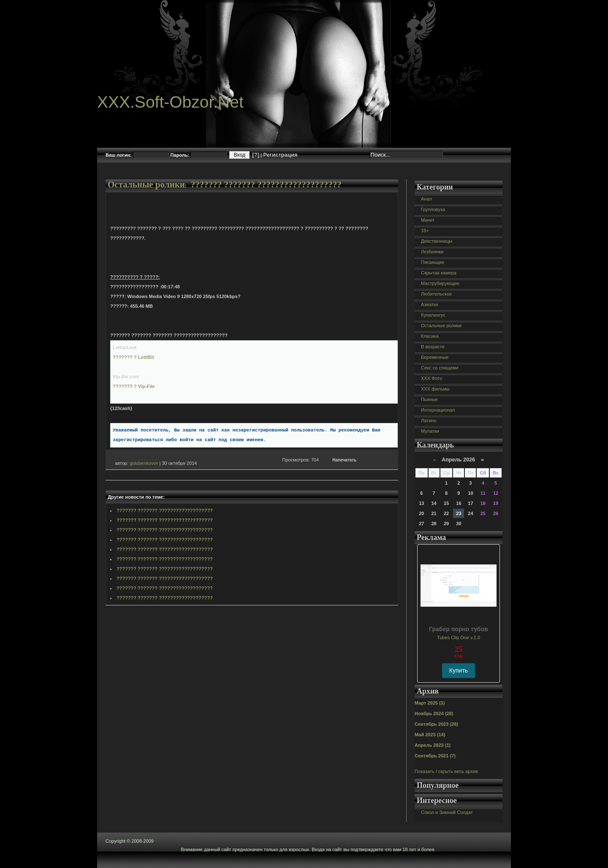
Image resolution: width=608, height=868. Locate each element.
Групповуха (433, 209)
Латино (429, 420)
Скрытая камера (439, 273)
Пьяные (429, 399)
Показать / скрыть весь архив (446, 771)
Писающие (433, 262)
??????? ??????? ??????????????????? (266, 184)
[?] (256, 155)
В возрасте (433, 347)
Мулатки (430, 431)
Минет (428, 220)
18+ (425, 231)
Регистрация (280, 155)
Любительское (436, 294)
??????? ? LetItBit (133, 357)
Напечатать (344, 460)
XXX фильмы (435, 389)
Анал (426, 199)
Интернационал (438, 410)
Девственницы (437, 241)
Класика (430, 336)
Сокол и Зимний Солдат (447, 812)
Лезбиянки (432, 252)
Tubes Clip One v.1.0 (459, 637)
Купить (459, 670)
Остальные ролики (146, 184)
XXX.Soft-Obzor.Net (170, 102)
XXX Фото (432, 378)
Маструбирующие (440, 283)
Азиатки (429, 304)
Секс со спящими (440, 368)
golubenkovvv (144, 463)
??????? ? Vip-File (134, 386)
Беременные (435, 357)
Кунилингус (433, 315)
